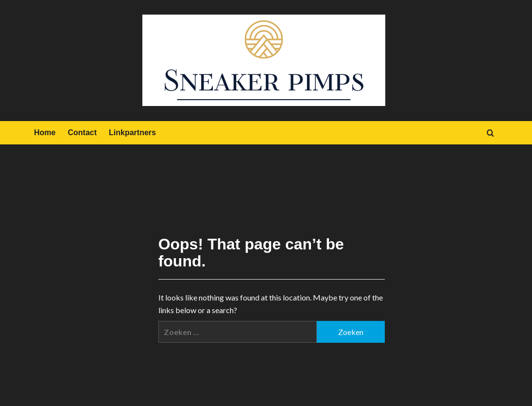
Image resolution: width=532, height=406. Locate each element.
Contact (82, 132)
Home (45, 132)
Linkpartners (132, 132)
